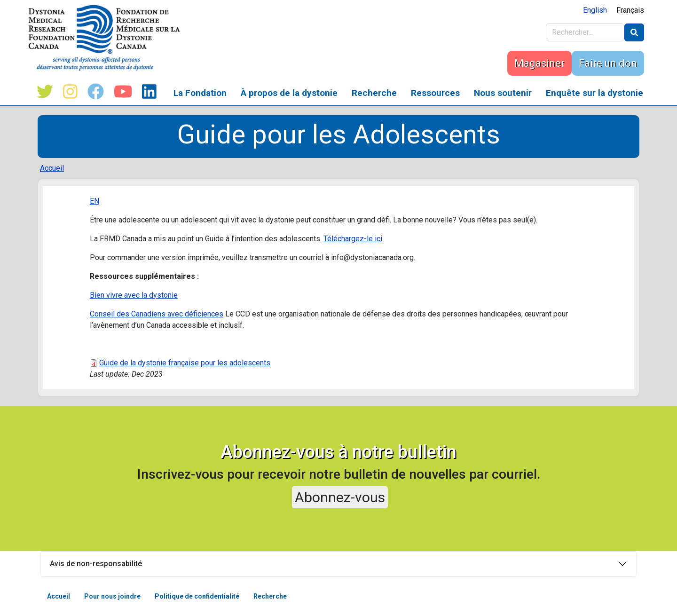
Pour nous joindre (112, 596)
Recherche (374, 93)
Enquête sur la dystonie (594, 93)
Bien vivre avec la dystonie (134, 295)
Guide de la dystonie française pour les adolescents (185, 363)
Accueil (52, 168)
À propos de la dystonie (289, 93)
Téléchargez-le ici (353, 239)
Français (630, 10)
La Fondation (200, 93)
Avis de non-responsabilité (96, 564)
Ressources (435, 93)
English (595, 10)
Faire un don (608, 63)
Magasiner (539, 63)
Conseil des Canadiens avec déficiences (157, 314)
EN (94, 201)
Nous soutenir (503, 93)
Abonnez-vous (340, 497)
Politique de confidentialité (197, 596)
